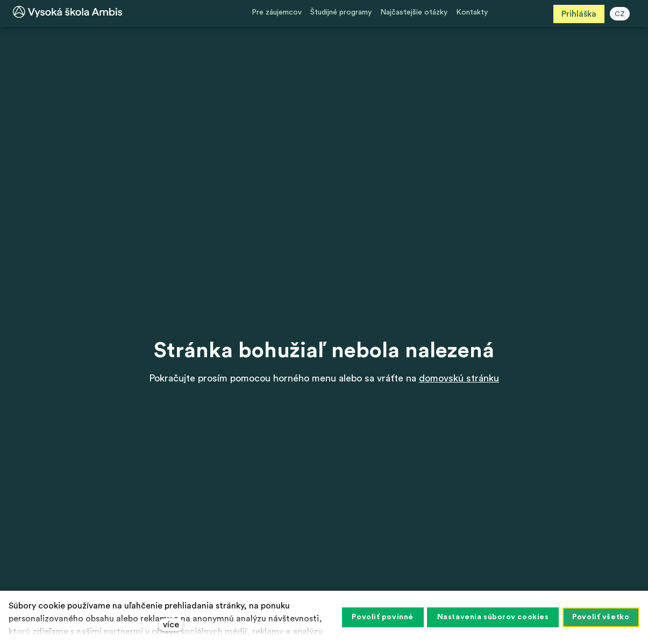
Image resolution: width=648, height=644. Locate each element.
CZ (622, 14)
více (171, 625)
